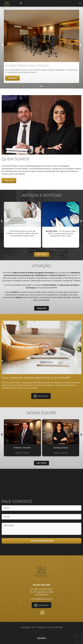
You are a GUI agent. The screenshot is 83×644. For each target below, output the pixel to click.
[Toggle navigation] (80, 3)
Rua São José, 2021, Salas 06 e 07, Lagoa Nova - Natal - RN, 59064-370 (41, 592)
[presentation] (2, 45)
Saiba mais (12, 78)
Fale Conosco (41, 396)
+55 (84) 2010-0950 (41, 585)
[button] (42, 86)
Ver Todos (41, 255)
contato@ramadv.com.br (42, 599)
